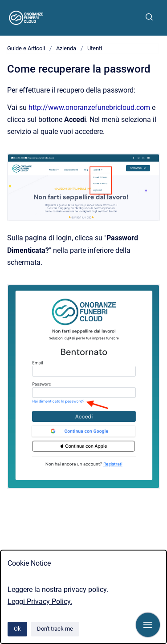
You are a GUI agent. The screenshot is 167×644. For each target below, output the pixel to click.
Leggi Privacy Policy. (40, 601)
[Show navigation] (148, 625)
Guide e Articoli (26, 48)
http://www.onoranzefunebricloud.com (89, 107)
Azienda (66, 48)
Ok (17, 629)
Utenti (95, 48)
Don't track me (55, 629)
